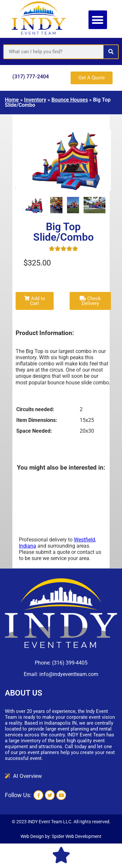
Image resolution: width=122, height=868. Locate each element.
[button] (98, 20)
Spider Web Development (77, 836)
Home (12, 100)
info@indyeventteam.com (69, 674)
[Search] (111, 52)
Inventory (35, 100)
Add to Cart (35, 301)
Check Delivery (90, 301)
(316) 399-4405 (70, 663)
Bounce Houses (70, 100)
